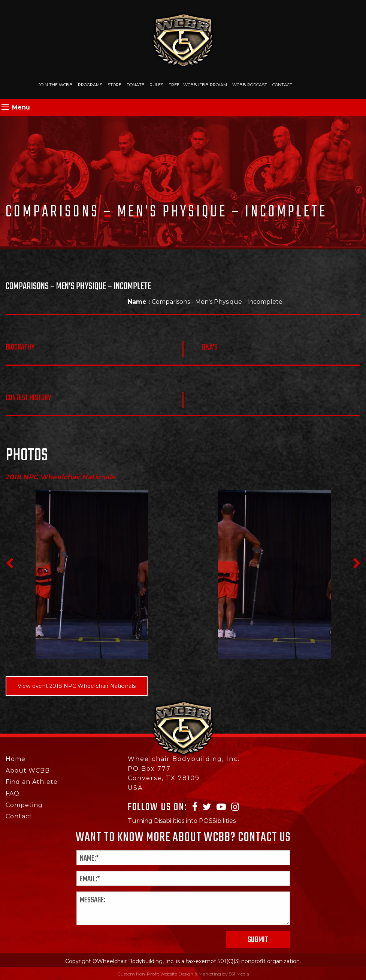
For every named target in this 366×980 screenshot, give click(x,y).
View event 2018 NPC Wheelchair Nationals (77, 686)
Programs (90, 85)
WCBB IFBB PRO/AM (205, 85)
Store (114, 85)
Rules (156, 85)
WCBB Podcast (250, 85)
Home (16, 759)
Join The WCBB (56, 85)
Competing (24, 805)
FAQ (13, 793)
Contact (282, 85)
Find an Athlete (32, 782)
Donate (135, 85)
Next (357, 563)
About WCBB (28, 771)
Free (174, 85)
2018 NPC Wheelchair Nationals (61, 477)
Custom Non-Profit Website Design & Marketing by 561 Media (183, 974)
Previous (9, 563)
